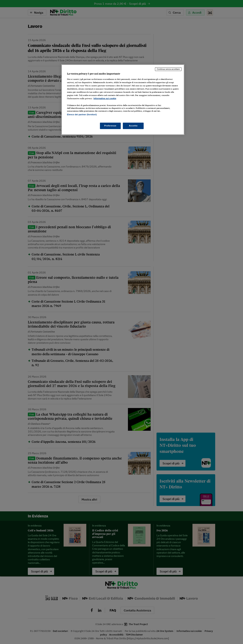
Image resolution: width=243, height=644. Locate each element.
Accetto (133, 126)
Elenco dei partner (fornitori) (82, 114)
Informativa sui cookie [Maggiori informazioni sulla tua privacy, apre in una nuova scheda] (105, 98)
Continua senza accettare (168, 69)
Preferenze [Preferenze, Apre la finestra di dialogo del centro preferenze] (110, 126)
